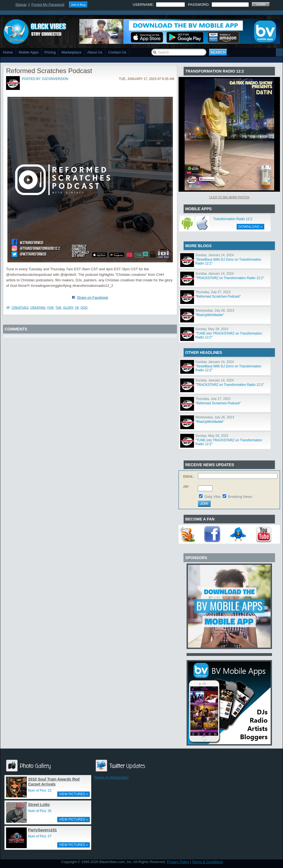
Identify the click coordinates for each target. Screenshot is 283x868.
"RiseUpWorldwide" (210, 315)
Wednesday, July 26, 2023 (215, 311)
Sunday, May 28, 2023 (212, 329)
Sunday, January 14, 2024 (215, 255)
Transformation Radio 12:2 (233, 219)
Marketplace (72, 52)
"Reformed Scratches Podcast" (218, 297)
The (58, 308)
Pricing (50, 52)
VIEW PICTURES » (73, 794)
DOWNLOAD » (250, 227)
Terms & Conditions (208, 862)
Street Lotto (39, 805)
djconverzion (55, 79)
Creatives (20, 308)
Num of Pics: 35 (40, 811)
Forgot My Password (48, 5)
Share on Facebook (92, 297)
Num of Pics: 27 (40, 836)
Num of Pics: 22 (40, 790)
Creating (38, 308)
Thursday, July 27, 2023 (213, 292)
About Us (95, 52)
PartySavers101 (42, 830)
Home (8, 52)
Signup (21, 5)
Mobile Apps (29, 52)
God (84, 308)
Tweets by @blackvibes (111, 778)
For (51, 308)
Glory (68, 308)
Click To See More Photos (229, 197)
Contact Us (117, 52)
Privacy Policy (178, 862)
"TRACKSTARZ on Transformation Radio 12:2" (230, 278)
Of (77, 308)
